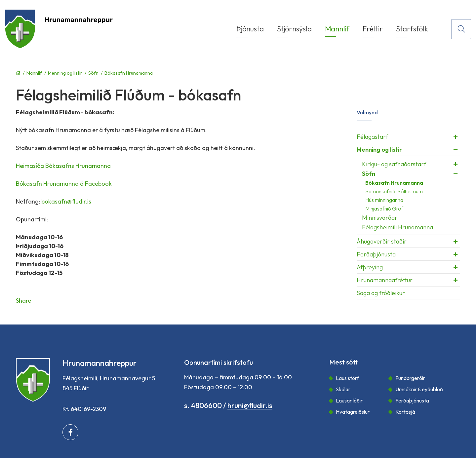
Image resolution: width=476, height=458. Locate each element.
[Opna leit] (461, 29)
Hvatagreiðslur (353, 412)
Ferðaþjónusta (412, 401)
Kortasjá (405, 412)
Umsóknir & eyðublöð (419, 389)
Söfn (93, 73)
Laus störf (347, 378)
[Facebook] (70, 432)
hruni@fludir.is (250, 405)
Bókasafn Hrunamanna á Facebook (64, 184)
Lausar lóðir (349, 401)
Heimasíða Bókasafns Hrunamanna (63, 166)
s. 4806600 (203, 405)
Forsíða (18, 73)
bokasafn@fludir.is (66, 201)
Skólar (343, 389)
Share (23, 301)
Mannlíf (34, 73)
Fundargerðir (410, 378)
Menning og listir (65, 73)
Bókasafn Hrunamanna (129, 73)
